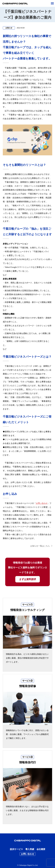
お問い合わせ (42, 503)
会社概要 (41, 849)
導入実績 (30, 849)
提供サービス (16, 849)
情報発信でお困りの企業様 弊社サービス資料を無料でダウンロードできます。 (28, 572)
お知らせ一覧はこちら (40, 546)
